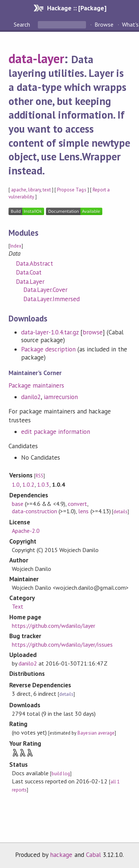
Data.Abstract (34, 263)
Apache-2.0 (26, 531)
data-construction (34, 511)
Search (23, 24)
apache (19, 190)
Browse (104, 24)
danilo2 (31, 397)
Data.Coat (29, 272)
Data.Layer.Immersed (52, 299)
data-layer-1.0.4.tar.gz (50, 332)
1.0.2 (28, 484)
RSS (39, 476)
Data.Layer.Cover (45, 290)
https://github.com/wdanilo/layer (54, 626)
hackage (61, 855)
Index (16, 246)
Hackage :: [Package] (77, 8)
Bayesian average (96, 733)
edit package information (56, 432)
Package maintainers (36, 385)
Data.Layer (30, 282)
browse (93, 332)
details (120, 512)
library (34, 190)
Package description (48, 349)
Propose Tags (72, 190)
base (18, 504)
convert (77, 504)
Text (18, 606)
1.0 (16, 484)
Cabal (93, 855)
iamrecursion (61, 397)
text (47, 190)
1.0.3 (43, 484)
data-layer (36, 58)
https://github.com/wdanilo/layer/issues (62, 644)
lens (83, 511)
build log (61, 774)
